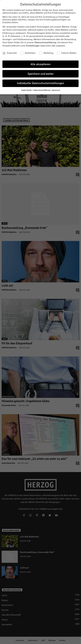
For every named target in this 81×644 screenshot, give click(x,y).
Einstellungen (33, 44)
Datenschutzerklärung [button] (42, 89)
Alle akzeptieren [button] (41, 63)
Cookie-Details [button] (27, 89)
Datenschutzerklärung (45, 41)
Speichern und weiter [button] (41, 73)
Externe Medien (67, 52)
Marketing (46, 52)
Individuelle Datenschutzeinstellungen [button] (40, 82)
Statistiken (28, 52)
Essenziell (10, 52)
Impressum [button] (56, 89)
